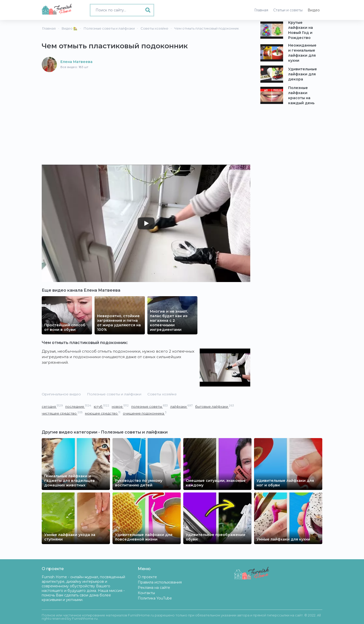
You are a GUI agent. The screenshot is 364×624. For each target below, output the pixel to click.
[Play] (146, 223)
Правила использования (160, 582)
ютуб (101, 406)
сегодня (52, 406)
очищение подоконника (145, 413)
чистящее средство (62, 413)
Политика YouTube (155, 598)
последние (78, 406)
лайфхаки (181, 406)
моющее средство (103, 413)
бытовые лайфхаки (214, 406)
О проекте (147, 577)
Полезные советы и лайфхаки (114, 394)
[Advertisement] (146, 110)
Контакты (146, 593)
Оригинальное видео (61, 394)
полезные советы (149, 406)
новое (120, 406)
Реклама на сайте (154, 588)
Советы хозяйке (162, 394)
